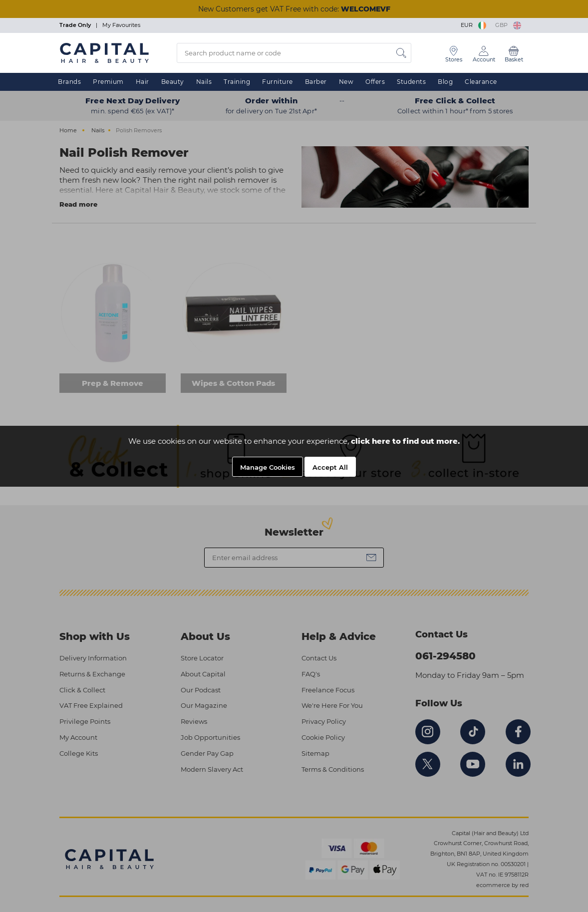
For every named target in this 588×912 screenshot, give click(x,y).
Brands (69, 82)
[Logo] (104, 52)
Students (411, 82)
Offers (375, 82)
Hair (143, 82)
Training (237, 82)
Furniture (278, 82)
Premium (108, 82)
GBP (508, 25)
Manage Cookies (268, 467)
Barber (316, 82)
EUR (474, 25)
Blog (445, 82)
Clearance (481, 82)
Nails (204, 82)
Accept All (330, 467)
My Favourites (121, 25)
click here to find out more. (405, 441)
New (346, 82)
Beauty (173, 82)
